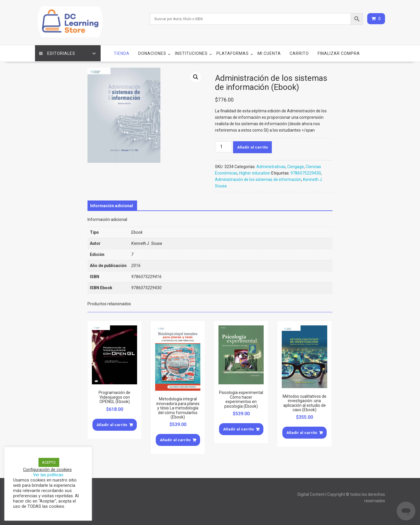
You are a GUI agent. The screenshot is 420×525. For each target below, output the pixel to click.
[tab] (112, 205)
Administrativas (271, 166)
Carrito (299, 53)
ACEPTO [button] (49, 462)
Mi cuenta (269, 53)
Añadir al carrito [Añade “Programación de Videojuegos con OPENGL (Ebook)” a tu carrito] (112, 424)
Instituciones (191, 53)
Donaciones (152, 53)
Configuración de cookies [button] (47, 470)
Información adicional (112, 205)
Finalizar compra (339, 53)
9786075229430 (306, 172)
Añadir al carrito (252, 147)
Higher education (255, 172)
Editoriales (57, 53)
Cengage (296, 166)
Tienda (122, 53)
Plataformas (233, 53)
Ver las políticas (48, 475)
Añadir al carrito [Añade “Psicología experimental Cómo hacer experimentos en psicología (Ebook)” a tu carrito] (238, 429)
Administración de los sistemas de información (258, 179)
